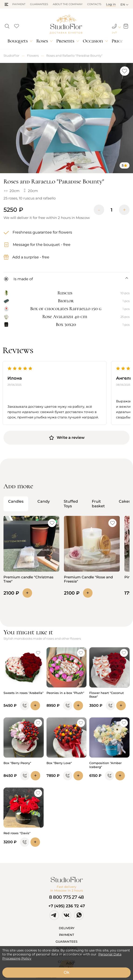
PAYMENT (67, 935)
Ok (66, 972)
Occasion (93, 41)
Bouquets (18, 41)
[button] (6, 4)
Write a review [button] (67, 438)
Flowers (33, 55)
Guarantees (39, 4)
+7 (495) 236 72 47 (67, 906)
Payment (19, 4)
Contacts (94, 4)
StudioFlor (11, 55)
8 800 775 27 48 (66, 897)
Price (117, 41)
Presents (65, 41)
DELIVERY (67, 928)
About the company (68, 4)
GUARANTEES (66, 941)
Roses (42, 41)
